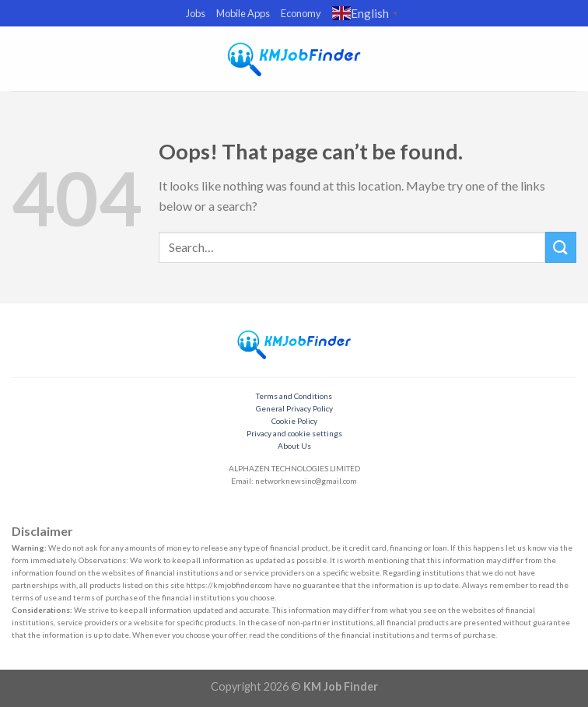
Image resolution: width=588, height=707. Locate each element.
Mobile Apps (243, 13)
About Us (294, 446)
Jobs (196, 13)
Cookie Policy (294, 421)
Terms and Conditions (294, 396)
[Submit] (561, 247)
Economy (301, 13)
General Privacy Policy (294, 408)
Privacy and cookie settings (294, 433)
